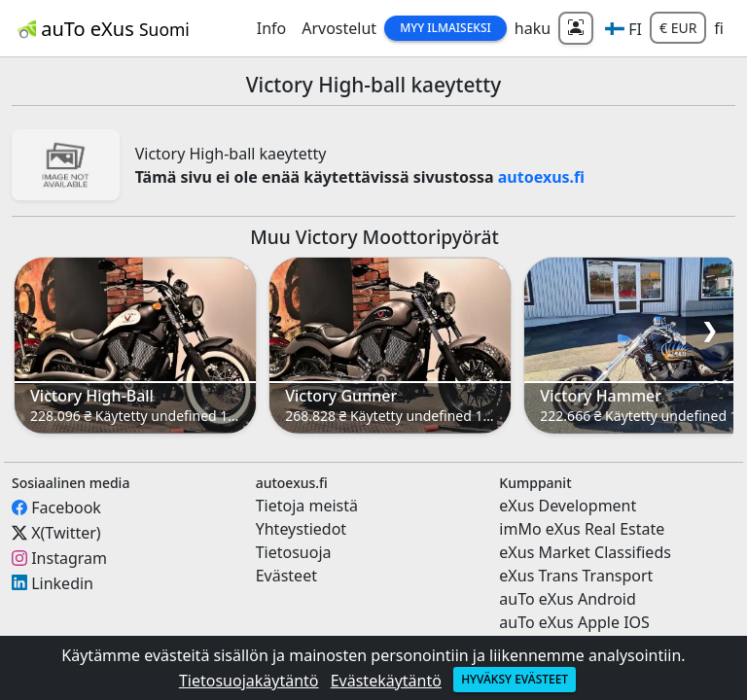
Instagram (69, 558)
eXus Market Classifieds (585, 552)
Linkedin (62, 582)
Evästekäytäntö (386, 681)
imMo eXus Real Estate (582, 529)
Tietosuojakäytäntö (249, 681)
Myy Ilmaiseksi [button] (445, 28)
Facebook (66, 507)
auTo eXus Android (567, 599)
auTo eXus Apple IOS (574, 622)
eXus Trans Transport (576, 576)
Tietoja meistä (307, 506)
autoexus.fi (541, 177)
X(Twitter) (66, 533)
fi (719, 28)
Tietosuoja (294, 552)
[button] (623, 28)
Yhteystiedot (301, 529)
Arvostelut (339, 28)
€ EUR (678, 28)
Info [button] (272, 28)
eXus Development (568, 506)
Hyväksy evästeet (515, 679)
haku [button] (533, 28)
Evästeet (286, 576)
